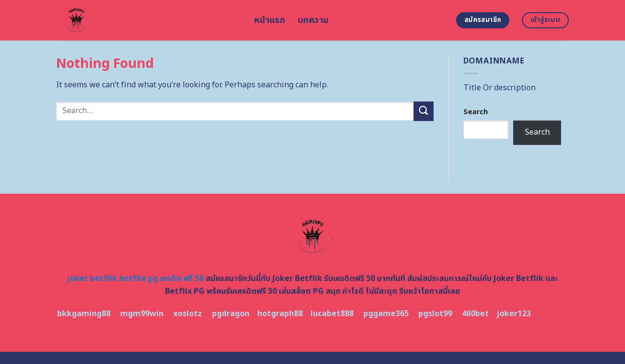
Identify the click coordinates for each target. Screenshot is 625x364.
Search (476, 112)
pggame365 (386, 314)
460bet (475, 314)
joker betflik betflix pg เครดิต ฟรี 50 (135, 279)
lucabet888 (332, 314)
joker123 (514, 314)
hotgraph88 (280, 314)
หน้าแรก (270, 20)
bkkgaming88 (84, 314)
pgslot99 (435, 314)
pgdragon (231, 314)
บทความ (313, 20)
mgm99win (142, 314)
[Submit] (423, 111)
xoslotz (188, 314)
